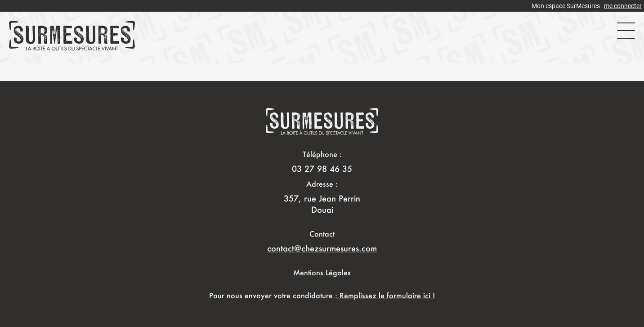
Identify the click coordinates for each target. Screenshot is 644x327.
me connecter (623, 6)
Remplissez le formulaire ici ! (386, 295)
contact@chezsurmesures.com (322, 248)
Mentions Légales (322, 272)
